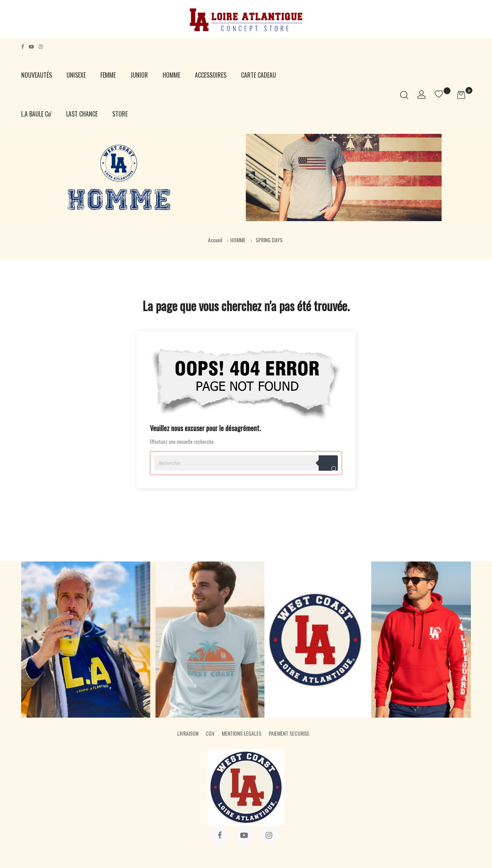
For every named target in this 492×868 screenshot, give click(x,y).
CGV (210, 733)
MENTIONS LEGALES (242, 733)
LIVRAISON (188, 733)
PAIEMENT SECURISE (289, 733)
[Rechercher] (246, 463)
